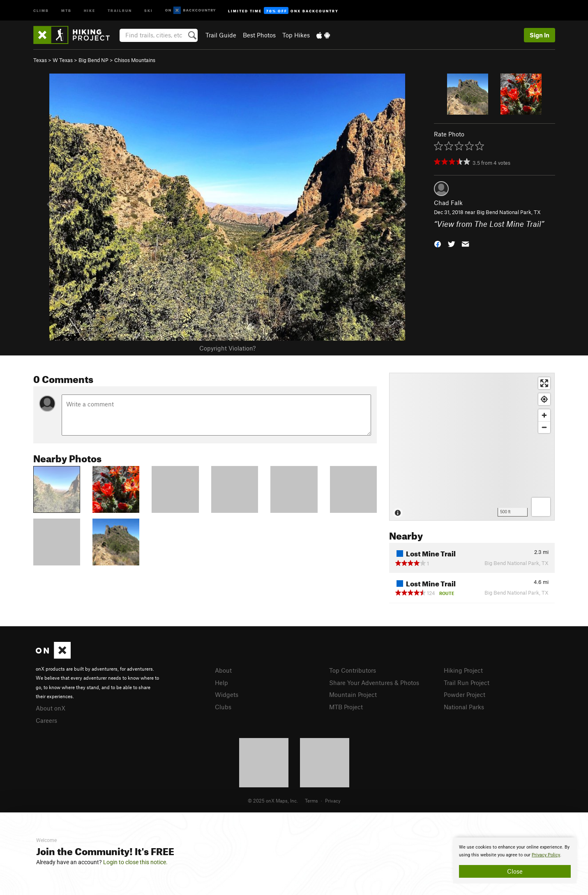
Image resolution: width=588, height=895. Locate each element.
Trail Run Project (467, 683)
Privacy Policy (546, 855)
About (223, 670)
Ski (149, 10)
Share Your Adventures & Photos (374, 683)
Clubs (223, 707)
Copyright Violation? (227, 348)
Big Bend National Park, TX (509, 212)
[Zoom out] (544, 427)
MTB (66, 10)
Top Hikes (296, 35)
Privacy (333, 800)
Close (515, 871)
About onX (51, 708)
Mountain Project (353, 694)
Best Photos (259, 35)
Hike (90, 10)
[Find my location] (544, 399)
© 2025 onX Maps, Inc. (273, 800)
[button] (438, 243)
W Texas (63, 60)
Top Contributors (353, 670)
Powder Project (465, 694)
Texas (40, 60)
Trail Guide (221, 35)
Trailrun (120, 10)
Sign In (540, 35)
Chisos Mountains (135, 60)
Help (221, 683)
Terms (311, 800)
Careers (46, 720)
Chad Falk (448, 203)
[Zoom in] (544, 415)
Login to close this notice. (135, 862)
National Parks (464, 707)
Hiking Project (463, 670)
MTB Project (346, 707)
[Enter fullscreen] (544, 383)
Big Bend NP (93, 60)
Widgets (227, 694)
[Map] (472, 447)
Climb (41, 10)
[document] (515, 860)
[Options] (541, 507)
